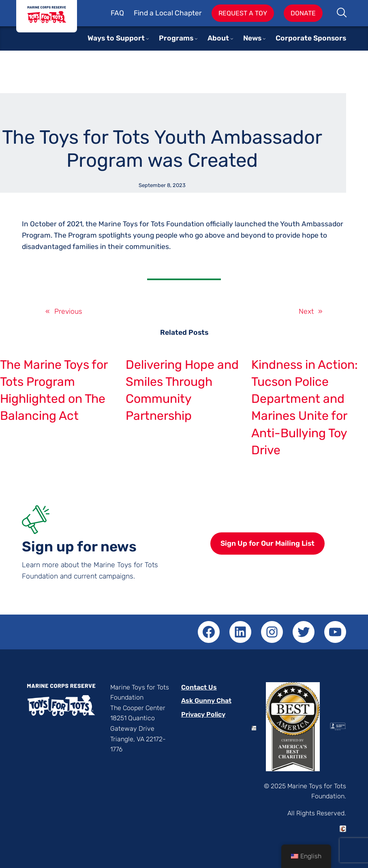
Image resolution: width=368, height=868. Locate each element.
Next (306, 311)
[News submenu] (264, 38)
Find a (144, 13)
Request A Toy (243, 13)
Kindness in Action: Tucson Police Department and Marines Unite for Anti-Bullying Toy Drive (305, 407)
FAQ (117, 13)
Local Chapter (179, 13)
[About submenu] (232, 38)
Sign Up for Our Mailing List (267, 543)
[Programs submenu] (196, 38)
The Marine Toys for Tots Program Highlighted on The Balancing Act (54, 390)
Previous (68, 311)
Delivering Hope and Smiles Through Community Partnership (182, 390)
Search (342, 13)
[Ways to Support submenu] (148, 38)
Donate (303, 13)
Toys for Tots (47, 16)
